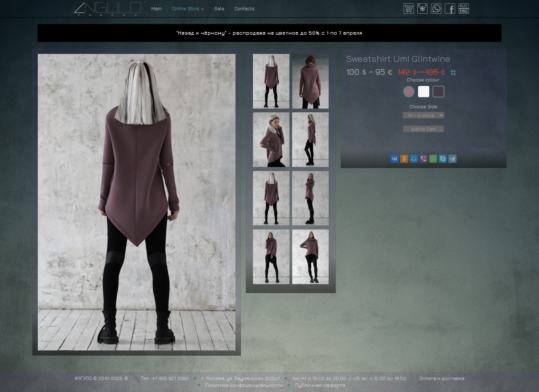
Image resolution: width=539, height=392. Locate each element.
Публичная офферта (320, 385)
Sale (219, 8)
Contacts (244, 8)
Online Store (188, 8)
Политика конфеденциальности (244, 385)
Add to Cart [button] (423, 129)
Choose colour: (424, 80)
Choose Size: (424, 106)
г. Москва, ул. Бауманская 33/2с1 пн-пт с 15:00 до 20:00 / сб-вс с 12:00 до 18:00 (304, 378)
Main (156, 8)
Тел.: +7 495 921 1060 (165, 378)
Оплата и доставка (442, 378)
